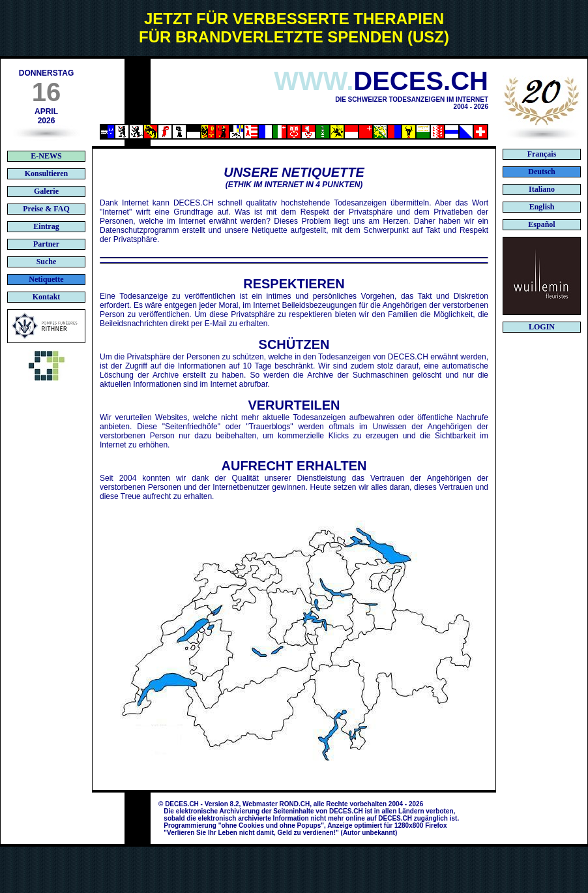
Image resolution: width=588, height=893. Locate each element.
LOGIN (542, 327)
